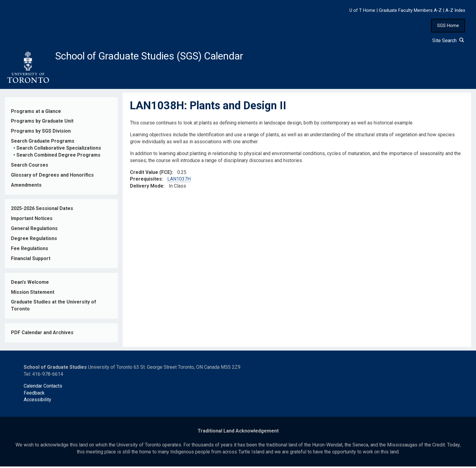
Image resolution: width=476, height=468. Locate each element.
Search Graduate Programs (43, 143)
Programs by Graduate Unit (42, 123)
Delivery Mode (147, 188)
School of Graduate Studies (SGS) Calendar (160, 57)
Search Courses (30, 167)
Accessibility (37, 401)
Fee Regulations (30, 250)
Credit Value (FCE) (151, 174)
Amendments (26, 187)
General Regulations (34, 230)
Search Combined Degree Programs (58, 157)
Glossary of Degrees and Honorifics (52, 176)
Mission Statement (33, 294)
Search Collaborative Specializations (59, 150)
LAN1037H (179, 181)
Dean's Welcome (30, 284)
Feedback (34, 394)
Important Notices (32, 220)
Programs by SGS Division (41, 133)
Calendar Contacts (43, 387)
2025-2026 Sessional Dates (42, 210)
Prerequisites (146, 181)
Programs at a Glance (36, 113)
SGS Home (448, 25)
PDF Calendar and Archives (42, 334)
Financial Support (31, 260)
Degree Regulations (34, 240)
